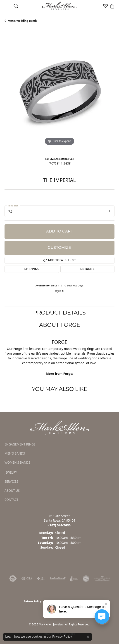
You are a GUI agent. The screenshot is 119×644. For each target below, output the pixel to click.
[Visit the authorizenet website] (13, 579)
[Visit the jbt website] (41, 579)
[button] (16, 6)
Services (11, 481)
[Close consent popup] (88, 637)
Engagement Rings (20, 444)
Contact (11, 500)
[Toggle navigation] (7, 6)
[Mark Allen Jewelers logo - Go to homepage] (60, 6)
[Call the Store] (59, 525)
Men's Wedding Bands (23, 21)
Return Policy (33, 601)
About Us (12, 490)
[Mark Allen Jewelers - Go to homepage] (59, 427)
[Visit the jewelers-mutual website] (58, 579)
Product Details (59, 313)
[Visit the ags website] (102, 579)
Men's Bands (15, 453)
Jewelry (11, 472)
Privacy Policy (62, 637)
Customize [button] (59, 248)
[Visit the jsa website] (86, 579)
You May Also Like (60, 389)
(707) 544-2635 (60, 163)
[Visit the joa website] (74, 579)
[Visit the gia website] (27, 579)
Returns (87, 269)
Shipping (32, 269)
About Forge (60, 325)
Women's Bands (17, 462)
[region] (59, 92)
